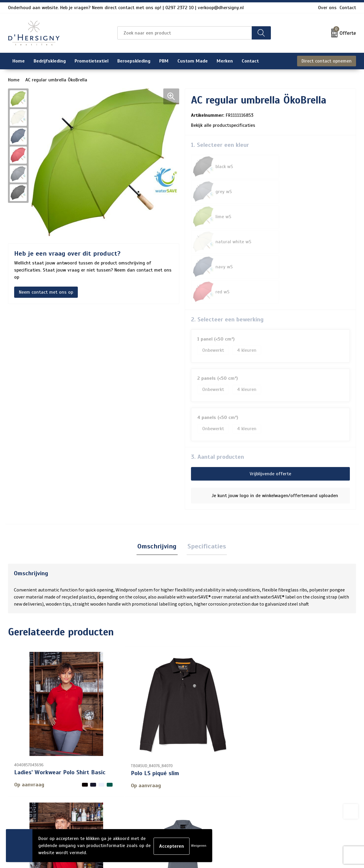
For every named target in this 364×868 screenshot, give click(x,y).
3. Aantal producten (218, 357)
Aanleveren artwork (161, 800)
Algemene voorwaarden (298, 763)
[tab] (158, 447)
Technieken (152, 810)
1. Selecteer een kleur (220, 145)
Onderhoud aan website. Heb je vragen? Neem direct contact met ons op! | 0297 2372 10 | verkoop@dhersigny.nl (126, 8)
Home (14, 80)
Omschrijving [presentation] (158, 447)
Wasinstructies (156, 819)
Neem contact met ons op (46, 292)
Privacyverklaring (291, 782)
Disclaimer (284, 791)
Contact (348, 8)
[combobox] (185, 33)
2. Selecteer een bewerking (227, 219)
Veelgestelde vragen (162, 782)
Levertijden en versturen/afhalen (175, 791)
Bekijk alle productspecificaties (225, 125)
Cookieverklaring (290, 772)
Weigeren (199, 846)
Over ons (327, 8)
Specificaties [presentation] (206, 447)
